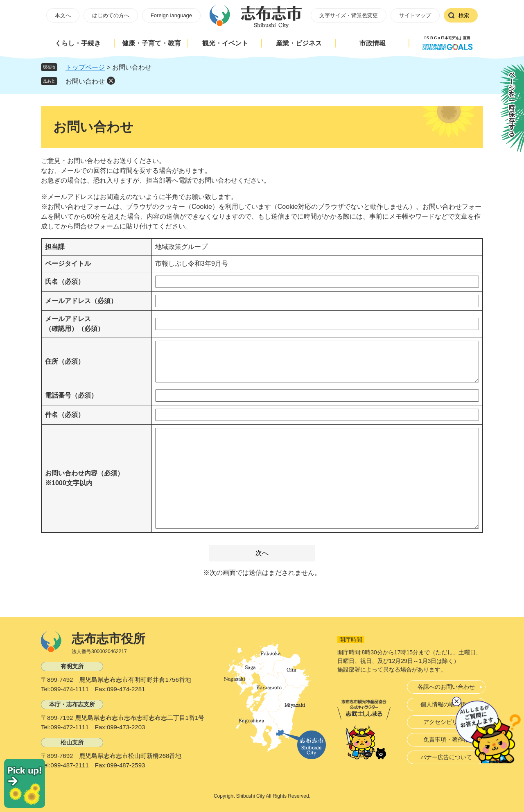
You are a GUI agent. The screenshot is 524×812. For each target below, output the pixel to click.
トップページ (85, 67)
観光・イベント (225, 43)
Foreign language (171, 15)
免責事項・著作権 (446, 740)
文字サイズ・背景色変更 (349, 15)
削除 (111, 81)
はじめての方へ (111, 15)
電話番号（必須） (71, 395)
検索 (464, 15)
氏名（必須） (65, 282)
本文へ (63, 15)
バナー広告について (446, 757)
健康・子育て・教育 (151, 43)
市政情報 (373, 43)
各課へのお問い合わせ (446, 687)
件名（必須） (65, 415)
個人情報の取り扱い (446, 704)
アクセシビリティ (446, 722)
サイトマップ (415, 15)
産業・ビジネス (299, 43)
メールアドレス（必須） (81, 301)
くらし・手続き (78, 43)
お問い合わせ (85, 81)
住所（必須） (65, 361)
